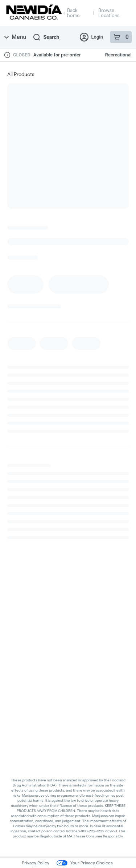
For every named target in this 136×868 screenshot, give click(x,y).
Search (46, 37)
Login (91, 37)
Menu (15, 37)
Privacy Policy (36, 863)
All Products (21, 74)
